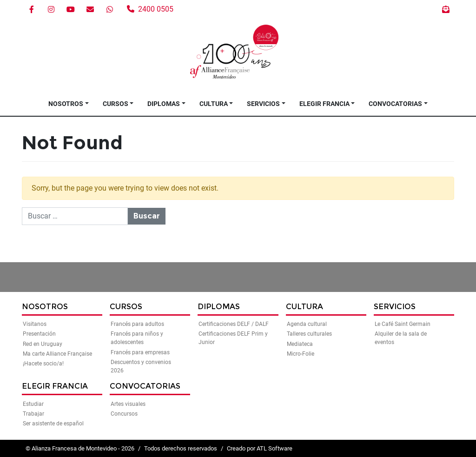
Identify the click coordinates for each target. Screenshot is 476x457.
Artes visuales (128, 404)
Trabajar (33, 414)
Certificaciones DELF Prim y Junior (233, 338)
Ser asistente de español (53, 424)
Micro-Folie (301, 354)
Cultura (214, 104)
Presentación (39, 334)
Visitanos (35, 324)
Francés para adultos (137, 324)
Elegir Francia (324, 104)
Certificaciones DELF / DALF (234, 324)
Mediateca (300, 344)
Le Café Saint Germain (403, 324)
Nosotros (66, 104)
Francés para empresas (140, 352)
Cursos (116, 104)
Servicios (263, 104)
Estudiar (33, 404)
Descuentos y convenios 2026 (141, 366)
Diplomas (164, 104)
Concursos (124, 414)
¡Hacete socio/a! (43, 364)
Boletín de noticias (446, 9)
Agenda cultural (307, 324)
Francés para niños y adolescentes (137, 338)
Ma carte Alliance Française (57, 354)
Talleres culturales (309, 334)
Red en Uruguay (43, 344)
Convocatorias (395, 104)
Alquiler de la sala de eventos (401, 338)
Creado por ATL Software (260, 448)
